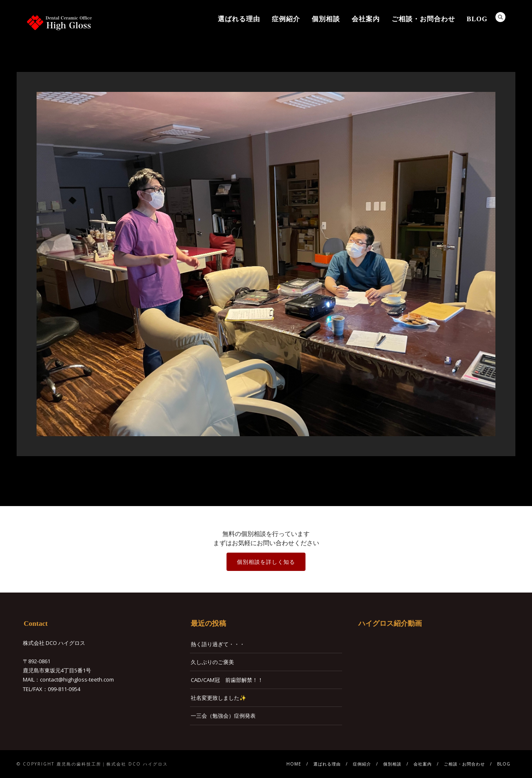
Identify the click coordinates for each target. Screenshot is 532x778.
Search (500, 17)
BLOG (477, 19)
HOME (294, 764)
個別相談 (326, 19)
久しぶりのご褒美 (212, 662)
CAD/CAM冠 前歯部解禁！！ (227, 680)
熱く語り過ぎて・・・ (218, 644)
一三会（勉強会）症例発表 (223, 716)
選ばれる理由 (239, 19)
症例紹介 (286, 19)
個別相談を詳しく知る (266, 562)
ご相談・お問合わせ (423, 19)
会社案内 (366, 19)
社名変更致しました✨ (218, 698)
